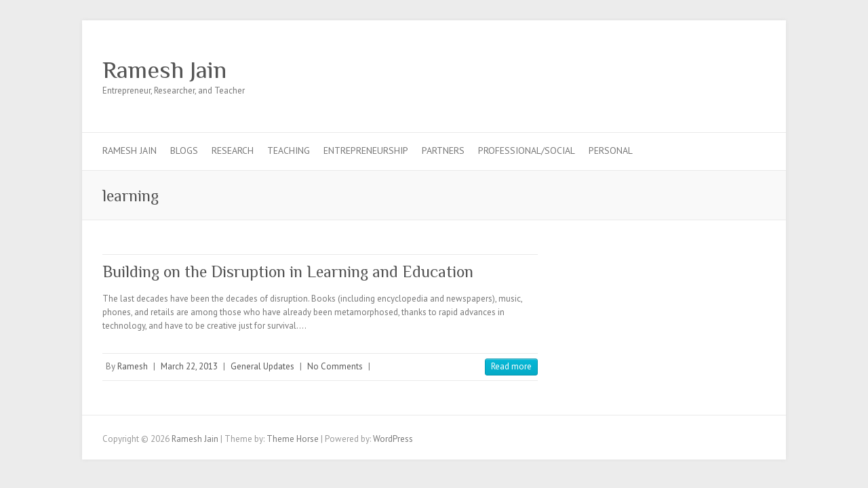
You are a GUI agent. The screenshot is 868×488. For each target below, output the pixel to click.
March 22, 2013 (189, 366)
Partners (443, 150)
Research (233, 150)
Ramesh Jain (164, 70)
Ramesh (133, 366)
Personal (611, 150)
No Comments (335, 366)
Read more (511, 366)
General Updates (262, 366)
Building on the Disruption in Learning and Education (288, 271)
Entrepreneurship (366, 150)
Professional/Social (527, 150)
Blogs (184, 150)
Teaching (289, 150)
